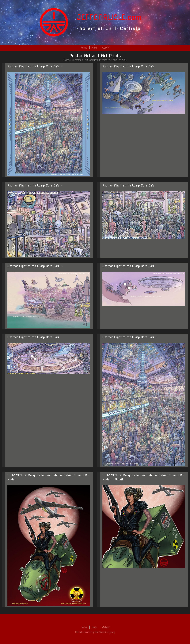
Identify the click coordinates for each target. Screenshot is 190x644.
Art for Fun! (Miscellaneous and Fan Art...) (106, 60)
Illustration (77, 60)
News (95, 48)
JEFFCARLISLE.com (109, 17)
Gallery (106, 48)
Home (84, 48)
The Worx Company (105, 632)
